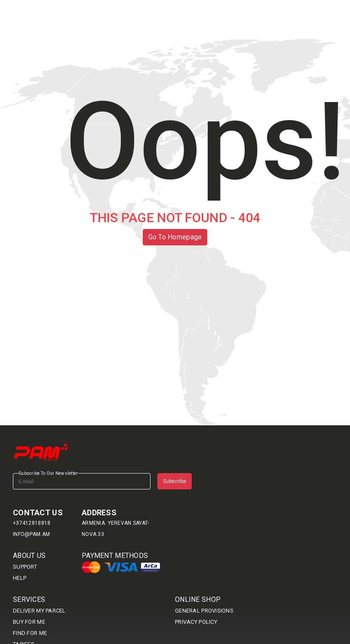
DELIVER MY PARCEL (39, 611)
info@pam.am (31, 534)
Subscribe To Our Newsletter (49, 473)
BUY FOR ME (29, 622)
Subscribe (175, 481)
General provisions (204, 611)
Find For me (30, 633)
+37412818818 (32, 523)
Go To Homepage (175, 237)
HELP (20, 578)
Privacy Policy (196, 622)
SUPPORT (25, 567)
